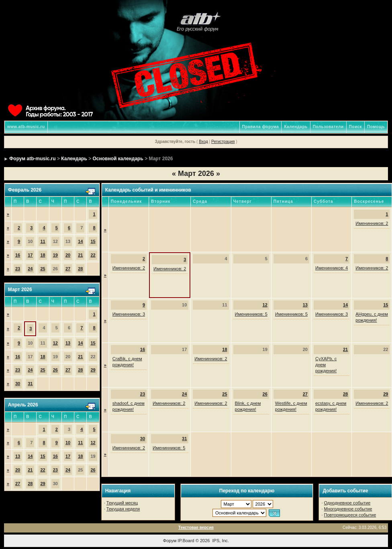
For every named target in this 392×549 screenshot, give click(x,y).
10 (68, 443)
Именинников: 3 (129, 314)
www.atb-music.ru (26, 127)
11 (43, 241)
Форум (170, 541)
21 (80, 255)
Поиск (356, 127)
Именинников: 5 (251, 314)
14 (80, 241)
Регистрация (223, 142)
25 (43, 269)
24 (30, 269)
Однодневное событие (347, 503)
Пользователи (328, 127)
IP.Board (186, 541)
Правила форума (261, 127)
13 (68, 343)
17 (30, 255)
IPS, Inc (220, 541)
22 (93, 255)
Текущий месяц (122, 503)
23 (18, 269)
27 (68, 269)
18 (43, 255)
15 (93, 241)
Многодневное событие (348, 509)
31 (30, 384)
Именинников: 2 (372, 223)
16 (18, 255)
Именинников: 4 (332, 268)
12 (55, 343)
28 (80, 269)
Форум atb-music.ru (32, 159)
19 (55, 255)
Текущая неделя (123, 509)
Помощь (376, 127)
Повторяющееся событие (350, 515)
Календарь (296, 127)
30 (18, 384)
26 (55, 370)
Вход (203, 142)
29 (93, 370)
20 (68, 255)
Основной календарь (118, 159)
